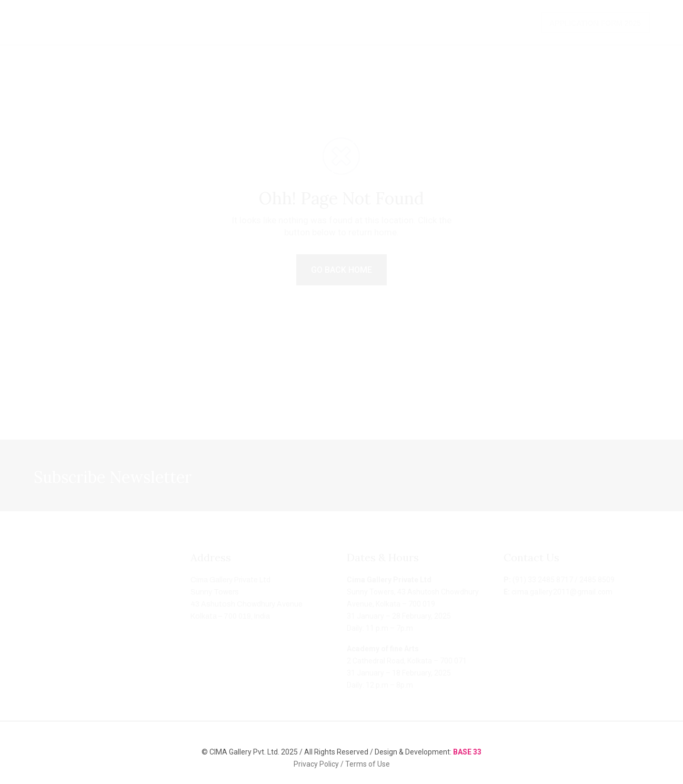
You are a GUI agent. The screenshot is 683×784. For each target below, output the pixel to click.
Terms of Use (368, 764)
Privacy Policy (317, 764)
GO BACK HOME (341, 270)
